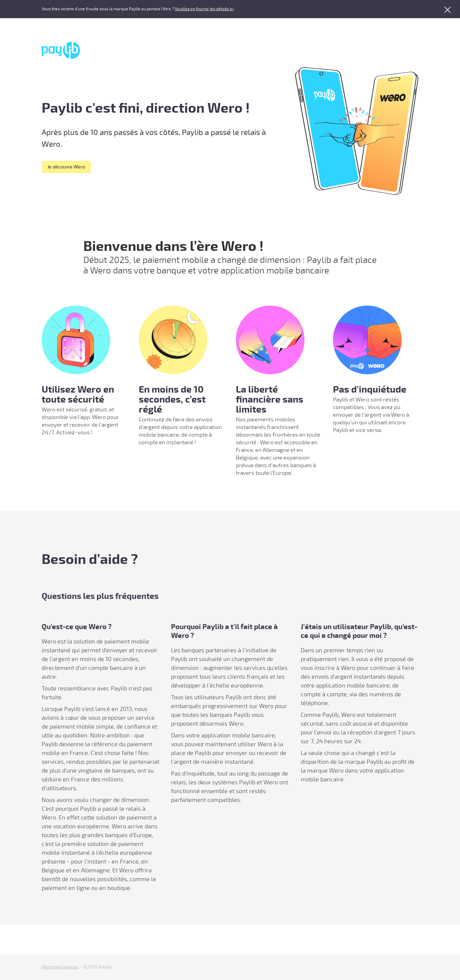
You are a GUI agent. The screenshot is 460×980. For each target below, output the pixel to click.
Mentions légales (60, 967)
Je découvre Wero (66, 167)
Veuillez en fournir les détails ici (204, 9)
